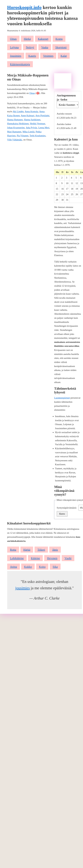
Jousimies (16, 56)
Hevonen (52, 558)
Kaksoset (43, 39)
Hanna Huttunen (15, 120)
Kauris (32, 56)
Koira (42, 567)
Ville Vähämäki (15, 140)
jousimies (23, 588)
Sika (55, 567)
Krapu (59, 39)
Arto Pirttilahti (42, 116)
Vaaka (45, 47)
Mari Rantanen (14, 132)
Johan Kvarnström (16, 128)
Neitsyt (30, 47)
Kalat (64, 56)
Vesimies (48, 56)
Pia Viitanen (23, 136)
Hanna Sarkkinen (32, 120)
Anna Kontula (31, 111)
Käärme (35, 558)
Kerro (62, 514)
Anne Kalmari (28, 116)
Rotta (13, 550)
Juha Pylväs (31, 128)
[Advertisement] (63, 81)
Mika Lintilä (28, 132)
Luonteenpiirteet (62, 398)
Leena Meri (44, 128)
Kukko (28, 567)
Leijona (14, 47)
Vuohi (68, 558)
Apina (14, 567)
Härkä (27, 39)
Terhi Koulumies (38, 136)
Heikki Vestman (37, 124)
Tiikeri (41, 550)
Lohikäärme (17, 558)
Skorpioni (61, 47)
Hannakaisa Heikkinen (18, 124)
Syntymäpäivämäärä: (67, 508)
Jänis (55, 550)
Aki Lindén (18, 111)
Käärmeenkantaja (20, 64)
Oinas (13, 39)
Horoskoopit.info (24, 7)
